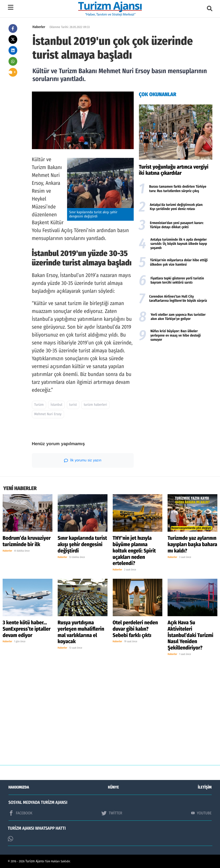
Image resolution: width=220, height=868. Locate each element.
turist (73, 405)
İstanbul (56, 405)
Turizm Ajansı (35, 861)
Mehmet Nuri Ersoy (48, 414)
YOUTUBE (201, 813)
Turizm (39, 405)
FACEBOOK (21, 813)
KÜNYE (113, 787)
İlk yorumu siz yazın (83, 460)
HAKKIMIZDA (19, 787)
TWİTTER (112, 813)
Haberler (39, 27)
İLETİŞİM (205, 787)
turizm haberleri (95, 405)
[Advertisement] (176, 379)
